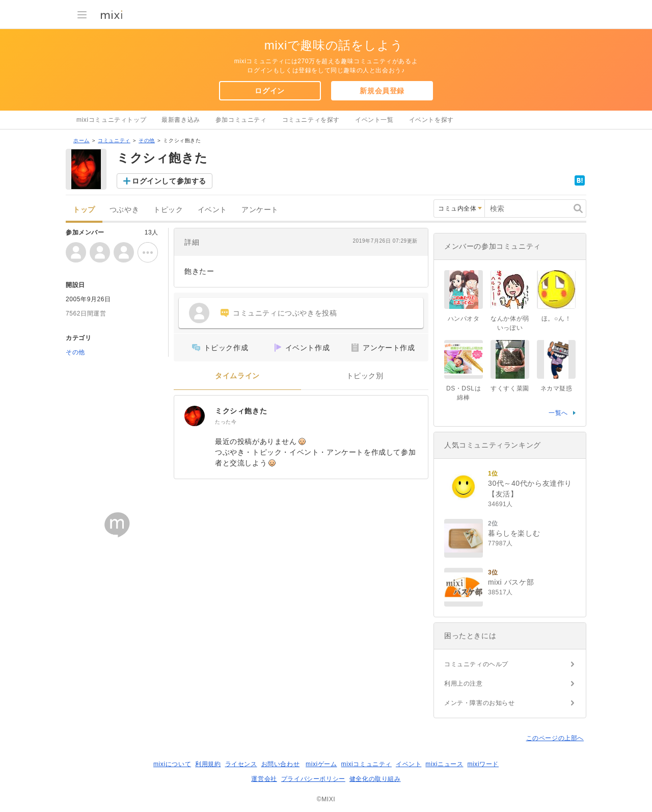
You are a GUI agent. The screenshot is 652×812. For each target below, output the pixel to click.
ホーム (81, 140)
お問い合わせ (281, 764)
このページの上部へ (555, 738)
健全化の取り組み (375, 779)
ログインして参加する (169, 181)
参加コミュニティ (241, 120)
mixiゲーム (321, 764)
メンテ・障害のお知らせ (480, 703)
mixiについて (172, 764)
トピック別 (365, 376)
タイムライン (237, 376)
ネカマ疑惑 (556, 388)
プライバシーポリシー (313, 779)
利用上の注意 (464, 684)
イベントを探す (431, 120)
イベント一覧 (374, 120)
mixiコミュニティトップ (111, 120)
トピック (168, 210)
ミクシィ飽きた (241, 411)
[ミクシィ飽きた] (195, 416)
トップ (84, 210)
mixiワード (483, 764)
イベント (212, 210)
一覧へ (558, 413)
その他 (147, 140)
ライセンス (241, 764)
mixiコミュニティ (366, 764)
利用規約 (208, 764)
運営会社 (264, 779)
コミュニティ (114, 140)
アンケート (260, 210)
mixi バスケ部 (511, 582)
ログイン (269, 91)
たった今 (226, 422)
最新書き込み (181, 120)
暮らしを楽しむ (514, 533)
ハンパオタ (464, 319)
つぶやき (124, 210)
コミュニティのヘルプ (476, 664)
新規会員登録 (382, 91)
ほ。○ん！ (556, 319)
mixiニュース (444, 764)
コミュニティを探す (311, 120)
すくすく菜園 (510, 388)
